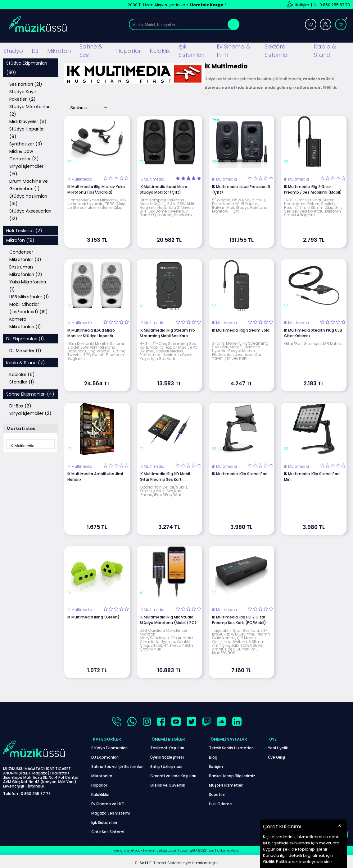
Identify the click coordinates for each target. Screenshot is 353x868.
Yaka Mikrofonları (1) (28, 285)
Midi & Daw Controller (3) (24, 154)
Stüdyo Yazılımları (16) (28, 199)
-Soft (142, 860)
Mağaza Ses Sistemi (111, 810)
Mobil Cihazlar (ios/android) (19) (29, 307)
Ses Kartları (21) (26, 83)
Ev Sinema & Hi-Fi (233, 50)
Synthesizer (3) (26, 143)
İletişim (302, 5)
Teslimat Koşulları (167, 745)
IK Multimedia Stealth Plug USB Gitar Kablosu (313, 332)
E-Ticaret (158, 860)
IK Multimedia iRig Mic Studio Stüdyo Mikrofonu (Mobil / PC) (168, 619)
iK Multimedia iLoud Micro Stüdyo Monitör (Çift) (163, 188)
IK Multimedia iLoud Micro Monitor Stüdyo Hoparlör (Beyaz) (91, 332)
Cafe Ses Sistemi (108, 829)
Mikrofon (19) (20, 239)
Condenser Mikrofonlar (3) (25, 255)
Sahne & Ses (91, 50)
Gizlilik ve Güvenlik (168, 782)
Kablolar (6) (22, 374)
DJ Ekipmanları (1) (25, 338)
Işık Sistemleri (191, 50)
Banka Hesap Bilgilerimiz (232, 773)
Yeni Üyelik (278, 745)
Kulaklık (160, 50)
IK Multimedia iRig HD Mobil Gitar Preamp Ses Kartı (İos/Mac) (165, 475)
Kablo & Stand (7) (26, 362)
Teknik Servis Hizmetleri (231, 745)
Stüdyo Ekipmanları (109, 745)
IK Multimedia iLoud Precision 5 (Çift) (241, 188)
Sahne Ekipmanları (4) (30, 393)
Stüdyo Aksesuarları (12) (30, 214)
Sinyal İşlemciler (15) (26, 169)
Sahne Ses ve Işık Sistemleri (117, 764)
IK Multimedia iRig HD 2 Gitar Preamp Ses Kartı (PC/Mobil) (239, 619)
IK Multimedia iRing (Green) (93, 616)
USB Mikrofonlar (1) (29, 296)
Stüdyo (13, 50)
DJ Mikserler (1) (25, 350)
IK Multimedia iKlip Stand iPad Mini (312, 475)
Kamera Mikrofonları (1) (25, 322)
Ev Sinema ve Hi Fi (108, 801)
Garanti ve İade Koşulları (173, 773)
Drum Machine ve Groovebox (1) (29, 184)
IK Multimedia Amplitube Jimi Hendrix (95, 475)
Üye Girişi (276, 754)
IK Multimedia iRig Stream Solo (241, 329)
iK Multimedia (80, 178)
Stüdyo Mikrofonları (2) (30, 109)
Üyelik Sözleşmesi (167, 754)
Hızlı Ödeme (220, 801)
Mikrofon (59, 50)
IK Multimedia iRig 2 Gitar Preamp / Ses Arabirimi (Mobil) (313, 188)
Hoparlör (129, 50)
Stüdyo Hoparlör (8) (27, 132)
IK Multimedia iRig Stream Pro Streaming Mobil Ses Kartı (167, 332)
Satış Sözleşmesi (166, 764)
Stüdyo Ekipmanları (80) (27, 67)
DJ (35, 50)
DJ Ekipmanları (105, 754)
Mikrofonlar (102, 773)
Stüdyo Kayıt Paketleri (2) (23, 94)
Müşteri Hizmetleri (226, 782)
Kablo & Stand (325, 50)
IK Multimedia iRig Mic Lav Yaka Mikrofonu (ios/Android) (96, 188)
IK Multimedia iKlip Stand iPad (240, 473)
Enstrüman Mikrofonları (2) (26, 270)
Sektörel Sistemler (277, 50)
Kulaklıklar (100, 792)
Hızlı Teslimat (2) (24, 230)
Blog (213, 754)
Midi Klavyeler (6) (28, 121)
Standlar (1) (22, 381)
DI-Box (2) (20, 405)
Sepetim (217, 792)
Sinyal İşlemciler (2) (30, 412)
